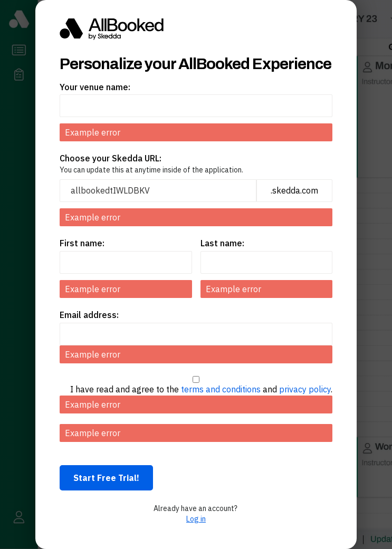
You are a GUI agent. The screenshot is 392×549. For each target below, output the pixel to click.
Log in (196, 519)
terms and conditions (221, 389)
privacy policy (305, 389)
